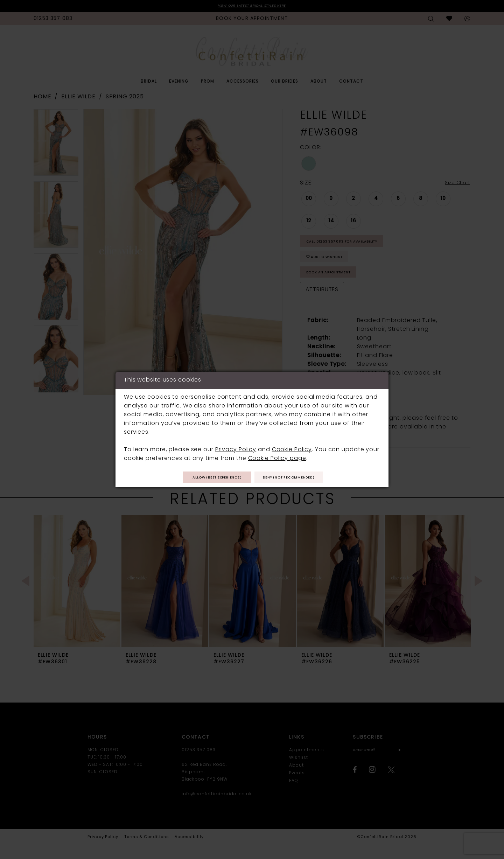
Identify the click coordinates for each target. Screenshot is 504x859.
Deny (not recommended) (299, 478)
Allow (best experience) (208, 478)
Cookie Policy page (277, 457)
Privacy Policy (236, 448)
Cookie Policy (292, 448)
